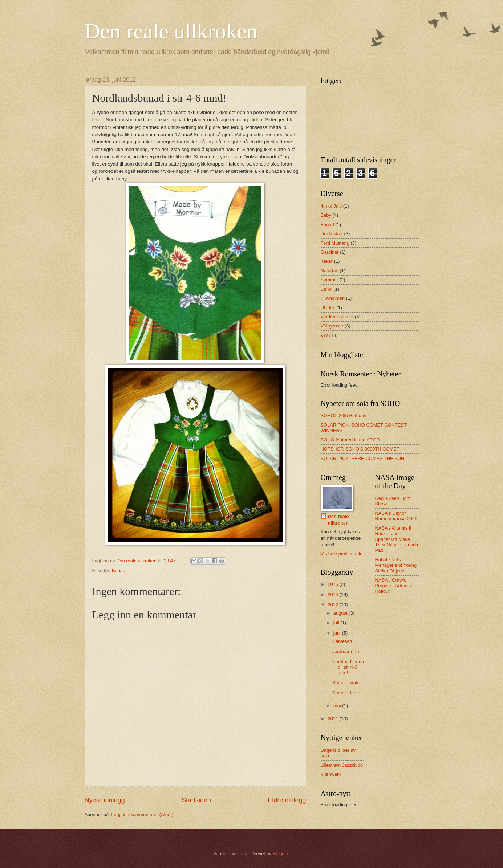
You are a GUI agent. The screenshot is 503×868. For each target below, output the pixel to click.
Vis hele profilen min (342, 554)
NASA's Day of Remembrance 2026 (396, 516)
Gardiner (330, 252)
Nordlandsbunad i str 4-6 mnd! (348, 667)
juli (337, 623)
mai (338, 706)
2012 (333, 605)
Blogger (281, 854)
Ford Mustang (335, 243)
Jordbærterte (346, 651)
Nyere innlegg (105, 800)
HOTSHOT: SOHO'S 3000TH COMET (360, 449)
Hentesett (342, 641)
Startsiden (196, 800)
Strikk (326, 289)
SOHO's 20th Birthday (344, 415)
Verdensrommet (337, 317)
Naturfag (330, 271)
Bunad (119, 570)
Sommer (330, 280)
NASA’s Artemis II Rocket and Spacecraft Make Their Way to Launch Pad (397, 539)
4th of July (331, 206)
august (341, 613)
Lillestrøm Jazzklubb (342, 765)
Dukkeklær (332, 234)
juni (338, 633)
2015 (333, 584)
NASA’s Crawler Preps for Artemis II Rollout (395, 586)
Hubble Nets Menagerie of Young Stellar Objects (396, 565)
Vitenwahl (331, 774)
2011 (333, 719)
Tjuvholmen (333, 298)
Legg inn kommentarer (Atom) (142, 814)
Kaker (327, 261)
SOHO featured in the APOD (350, 440)
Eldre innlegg (287, 800)
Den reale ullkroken (171, 31)
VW (324, 335)
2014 (333, 594)
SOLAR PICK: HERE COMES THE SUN (363, 458)
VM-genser (332, 326)
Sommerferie (346, 693)
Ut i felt (328, 308)
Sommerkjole (346, 683)
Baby (326, 215)
